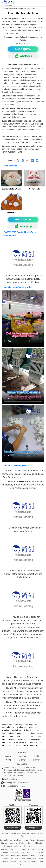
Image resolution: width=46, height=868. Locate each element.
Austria (33, 855)
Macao (26, 840)
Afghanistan (16, 855)
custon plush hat (8, 727)
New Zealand (26, 852)
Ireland (22, 858)
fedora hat (28, 730)
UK (35, 846)
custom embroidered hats (18, 742)
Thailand (22, 843)
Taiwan (33, 840)
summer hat (21, 733)
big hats (10, 733)
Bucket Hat (11, 212)
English (8, 756)
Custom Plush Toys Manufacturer (14, 9)
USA (30, 846)
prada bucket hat (13, 745)
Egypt (33, 849)
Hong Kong (17, 840)
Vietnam (30, 843)
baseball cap (16, 730)
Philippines (39, 843)
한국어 (8, 760)
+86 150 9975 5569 (16, 776)
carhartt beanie (28, 736)
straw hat (5, 730)
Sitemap (33, 833)
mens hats (22, 739)
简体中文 (22, 760)
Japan (35, 858)
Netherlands (15, 852)
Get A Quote (23, 49)
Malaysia (5, 843)
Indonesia (14, 843)
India (11, 849)
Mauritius (41, 849)
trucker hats (33, 727)
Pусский (22, 756)
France (17, 849)
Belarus (41, 855)
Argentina (25, 855)
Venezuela (32, 862)
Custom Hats (34, 189)
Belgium (6, 858)
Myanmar (5, 852)
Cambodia (25, 849)
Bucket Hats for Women (12, 189)
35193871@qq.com (18, 786)
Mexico (10, 846)
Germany (14, 858)
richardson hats (14, 736)
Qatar (35, 852)
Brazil (3, 846)
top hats (32, 733)
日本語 (36, 756)
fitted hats (12, 739)
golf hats (34, 742)
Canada (41, 846)
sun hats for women (30, 745)
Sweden (13, 862)
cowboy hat (22, 727)
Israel (28, 858)
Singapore (41, 840)
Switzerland (22, 862)
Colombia (18, 846)
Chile (25, 846)
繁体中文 (36, 760)
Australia (4, 849)
